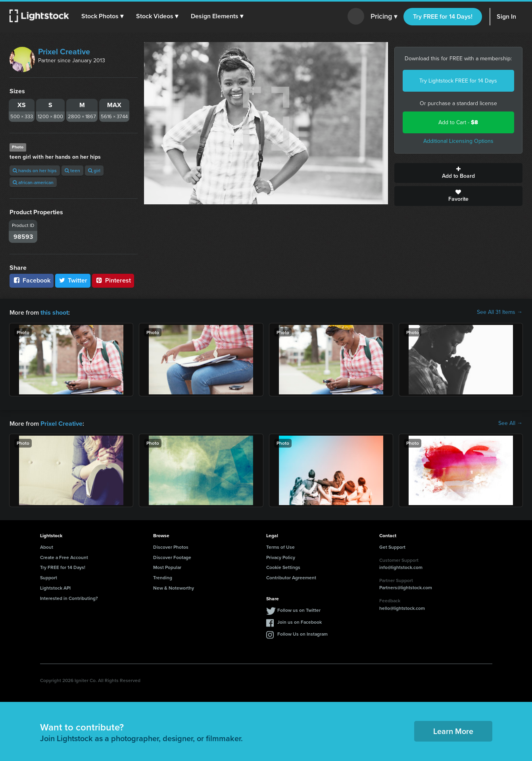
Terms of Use (280, 546)
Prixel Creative (64, 52)
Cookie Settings (283, 566)
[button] (103, 16)
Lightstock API (55, 587)
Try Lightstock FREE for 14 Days (458, 81)
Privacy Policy (281, 556)
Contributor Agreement (291, 577)
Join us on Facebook (300, 621)
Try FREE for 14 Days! (443, 16)
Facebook (32, 280)
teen (72, 170)
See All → (510, 423)
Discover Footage (172, 556)
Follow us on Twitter (299, 609)
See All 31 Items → (500, 312)
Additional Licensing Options (458, 141)
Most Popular (167, 566)
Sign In (506, 16)
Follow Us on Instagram (302, 633)
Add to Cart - (458, 122)
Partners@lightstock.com (406, 587)
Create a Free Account (64, 556)
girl (94, 170)
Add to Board (458, 173)
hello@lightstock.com (402, 607)
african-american (33, 182)
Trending (163, 577)
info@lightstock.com (401, 566)
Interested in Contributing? (69, 597)
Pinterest (113, 280)
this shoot (54, 312)
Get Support (392, 546)
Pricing (384, 17)
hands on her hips (35, 170)
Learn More (453, 730)
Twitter (73, 280)
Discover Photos (171, 546)
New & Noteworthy (174, 587)
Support (49, 577)
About (47, 546)
